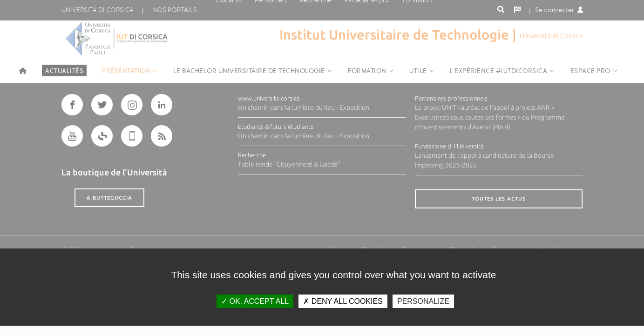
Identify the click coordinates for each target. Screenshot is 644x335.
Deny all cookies (343, 301)
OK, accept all (255, 301)
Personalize (423, 301)
